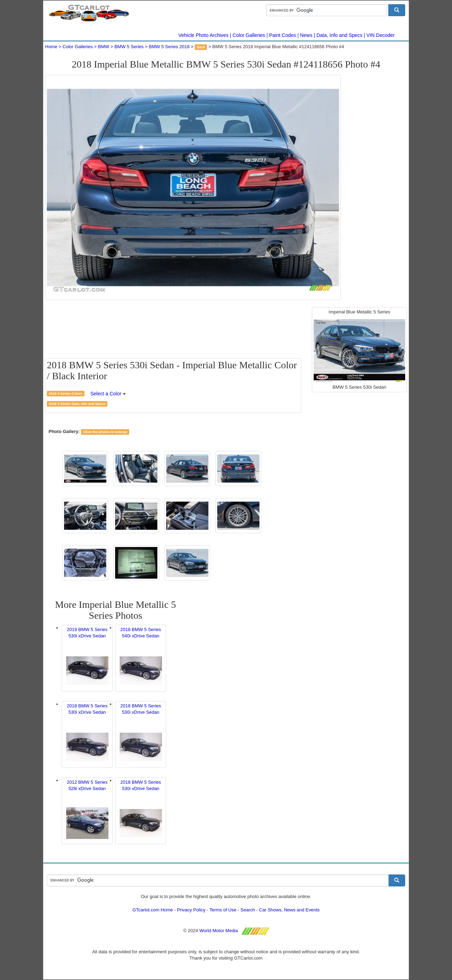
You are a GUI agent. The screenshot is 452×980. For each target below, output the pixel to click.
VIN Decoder (381, 35)
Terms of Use (223, 910)
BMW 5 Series (129, 47)
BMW (103, 47)
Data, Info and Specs (340, 35)
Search (248, 910)
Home (51, 47)
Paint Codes (283, 35)
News (306, 35)
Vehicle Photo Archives (203, 35)
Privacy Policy (191, 910)
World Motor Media (219, 931)
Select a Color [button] (108, 394)
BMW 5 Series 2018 (169, 47)
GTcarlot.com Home (153, 910)
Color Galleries (249, 35)
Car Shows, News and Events (289, 910)
